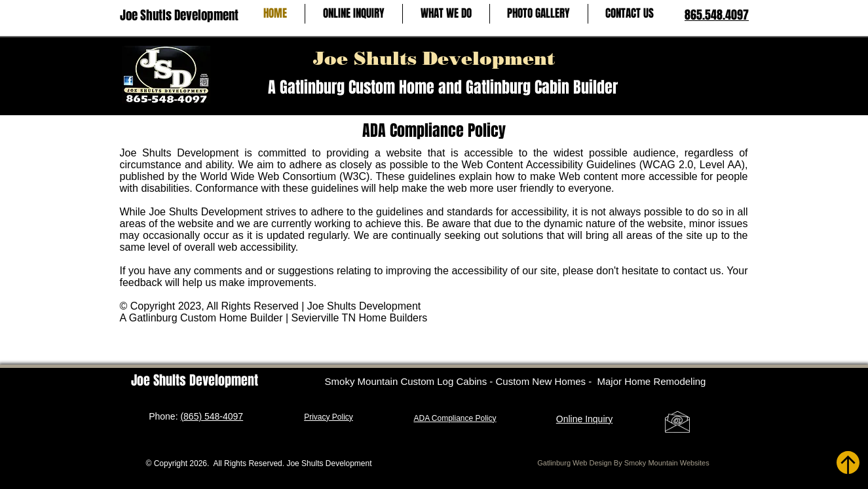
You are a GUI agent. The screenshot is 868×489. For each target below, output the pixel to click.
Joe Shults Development (434, 58)
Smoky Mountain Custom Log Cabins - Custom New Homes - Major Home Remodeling (516, 381)
